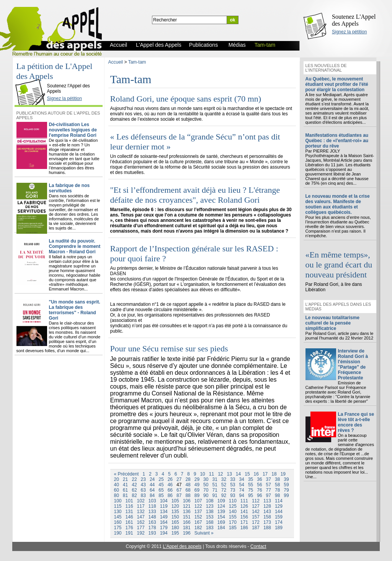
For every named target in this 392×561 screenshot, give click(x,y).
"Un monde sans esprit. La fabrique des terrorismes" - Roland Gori (75, 310)
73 (233, 490)
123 (210, 506)
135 (175, 512)
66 (170, 490)
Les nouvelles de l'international (326, 68)
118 (152, 506)
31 (215, 479)
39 (286, 479)
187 (256, 528)
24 (152, 479)
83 (143, 495)
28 (188, 479)
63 (143, 490)
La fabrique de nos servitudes (69, 188)
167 (198, 522)
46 (170, 485)
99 (286, 495)
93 (233, 495)
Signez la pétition (349, 32)
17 (265, 474)
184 (221, 528)
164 (164, 522)
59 (286, 485)
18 (274, 474)
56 (259, 485)
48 (188, 485)
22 (134, 479)
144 (279, 512)
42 (134, 485)
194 (164, 533)
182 (198, 528)
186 (244, 528)
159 (279, 517)
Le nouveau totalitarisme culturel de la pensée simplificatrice (332, 323)
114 (279, 501)
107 (198, 501)
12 (220, 474)
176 (129, 528)
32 (224, 479)
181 (187, 528)
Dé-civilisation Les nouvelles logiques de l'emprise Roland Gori (73, 130)
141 (244, 512)
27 (179, 479)
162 (141, 522)
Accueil (116, 62)
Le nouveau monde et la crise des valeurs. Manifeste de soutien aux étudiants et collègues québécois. (338, 204)
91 (215, 495)
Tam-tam (137, 62)
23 (143, 479)
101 (129, 501)
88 (188, 495)
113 (267, 501)
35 (251, 479)
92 (224, 495)
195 (175, 533)
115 (118, 506)
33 (233, 479)
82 (134, 495)
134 (164, 512)
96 (259, 495)
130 (118, 512)
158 (267, 517)
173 (267, 522)
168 (210, 522)
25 (161, 479)
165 (175, 522)
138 (210, 512)
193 (152, 533)
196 (187, 533)
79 (286, 490)
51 (215, 485)
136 (187, 512)
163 (152, 522)
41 (125, 485)
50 (206, 485)
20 (117, 479)
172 (256, 522)
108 (210, 501)
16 (256, 474)
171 (244, 522)
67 (179, 490)
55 (251, 485)
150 (175, 517)
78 (277, 490)
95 (251, 495)
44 (152, 485)
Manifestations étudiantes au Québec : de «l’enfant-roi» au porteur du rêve (337, 141)
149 (164, 517)
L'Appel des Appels (32, 79)
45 (161, 485)
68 (188, 490)
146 (129, 517)
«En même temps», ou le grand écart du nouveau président (339, 265)
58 (277, 485)
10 (202, 474)
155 (233, 517)
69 (197, 490)
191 (129, 533)
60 (117, 490)
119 (164, 506)
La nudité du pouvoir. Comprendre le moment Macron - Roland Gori (75, 246)
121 (187, 506)
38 (277, 479)
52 (224, 485)
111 (244, 501)
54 (242, 485)
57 (269, 485)
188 (267, 528)
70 (206, 490)
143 (267, 512)
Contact (258, 546)
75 (251, 490)
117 (141, 506)
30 (206, 479)
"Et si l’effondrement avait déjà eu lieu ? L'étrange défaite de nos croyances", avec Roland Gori (195, 195)
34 (242, 479)
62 (134, 490)
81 (125, 495)
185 (233, 528)
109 (221, 501)
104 (164, 501)
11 (212, 474)
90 (206, 495)
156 (244, 517)
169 (221, 522)
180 (175, 528)
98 (277, 495)
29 (197, 479)
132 (141, 512)
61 (125, 490)
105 (175, 501)
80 (117, 495)
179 (164, 528)
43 (143, 485)
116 (129, 506)
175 (118, 528)
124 (221, 506)
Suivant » (204, 533)
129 (279, 506)
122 (198, 506)
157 (256, 517)
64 (152, 490)
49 (197, 485)
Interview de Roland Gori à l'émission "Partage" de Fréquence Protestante (353, 364)
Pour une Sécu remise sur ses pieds (169, 349)
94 (242, 495)
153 (210, 517)
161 (129, 522)
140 (233, 512)
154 (221, 517)
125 (233, 506)
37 (269, 479)
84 (152, 495)
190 (118, 533)
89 (197, 495)
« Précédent (127, 474)
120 (175, 506)
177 (141, 528)
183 (210, 528)
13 (229, 474)
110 (233, 501)
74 (242, 490)
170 (233, 522)
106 (187, 501)
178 (152, 528)
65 (161, 490)
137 (198, 512)
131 (129, 512)
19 (283, 474)
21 (125, 479)
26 (170, 479)
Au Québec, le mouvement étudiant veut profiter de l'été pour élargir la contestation (337, 84)
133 (152, 512)
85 (161, 495)
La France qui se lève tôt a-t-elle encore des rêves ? (356, 422)
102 (141, 501)
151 (187, 517)
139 (221, 512)
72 (224, 490)
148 (152, 517)
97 (269, 495)
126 (244, 506)
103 (152, 501)
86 (170, 495)
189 (279, 528)
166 (187, 522)
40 (117, 485)
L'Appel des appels (182, 546)
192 (141, 533)
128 (267, 506)
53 (233, 485)
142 (256, 512)
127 (256, 506)
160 (118, 522)
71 (215, 490)
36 (259, 479)
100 (118, 501)
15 (247, 474)
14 (238, 474)
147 (141, 517)
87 (179, 495)
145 (118, 517)
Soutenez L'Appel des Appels (354, 20)
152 (198, 517)
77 (269, 490)
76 (259, 490)
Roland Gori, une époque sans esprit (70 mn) (186, 99)
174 (279, 522)
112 (256, 501)
